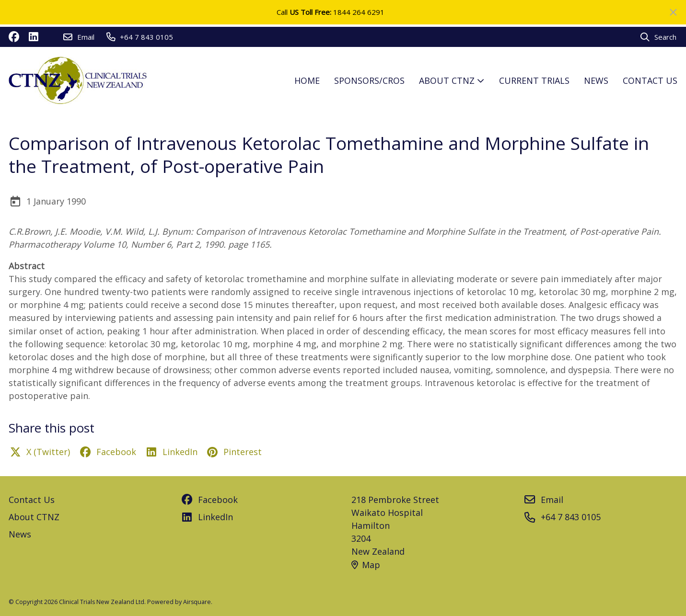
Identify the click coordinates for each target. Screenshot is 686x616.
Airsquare (197, 602)
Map (366, 565)
